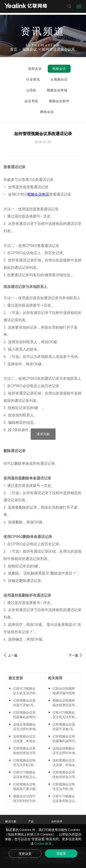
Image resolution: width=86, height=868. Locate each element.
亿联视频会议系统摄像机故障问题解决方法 (24, 715)
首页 (14, 49)
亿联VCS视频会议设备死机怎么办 (24, 775)
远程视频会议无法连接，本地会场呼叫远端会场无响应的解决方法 (24, 739)
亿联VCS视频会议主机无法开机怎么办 (24, 691)
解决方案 (11, 821)
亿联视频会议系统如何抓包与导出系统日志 (24, 751)
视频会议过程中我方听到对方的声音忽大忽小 (24, 798)
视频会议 (30, 49)
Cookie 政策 (43, 843)
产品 (31, 821)
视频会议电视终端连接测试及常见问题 (64, 703)
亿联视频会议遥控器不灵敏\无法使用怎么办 (25, 703)
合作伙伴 (57, 821)
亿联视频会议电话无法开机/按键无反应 (25, 763)
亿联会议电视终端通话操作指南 (64, 691)
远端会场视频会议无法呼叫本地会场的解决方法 (24, 727)
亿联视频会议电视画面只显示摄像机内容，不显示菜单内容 (24, 787)
